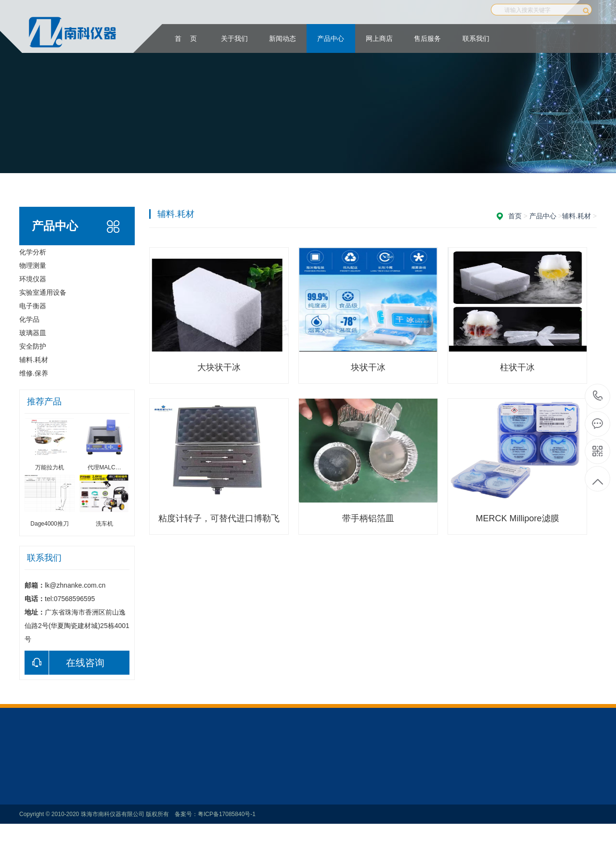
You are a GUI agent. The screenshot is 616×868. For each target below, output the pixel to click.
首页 (515, 216)
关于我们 (234, 38)
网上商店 (379, 38)
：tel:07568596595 (598, 396)
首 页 (186, 38)
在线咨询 (64, 663)
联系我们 (476, 38)
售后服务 (427, 38)
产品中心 (331, 38)
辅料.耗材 (577, 216)
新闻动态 (282, 38)
